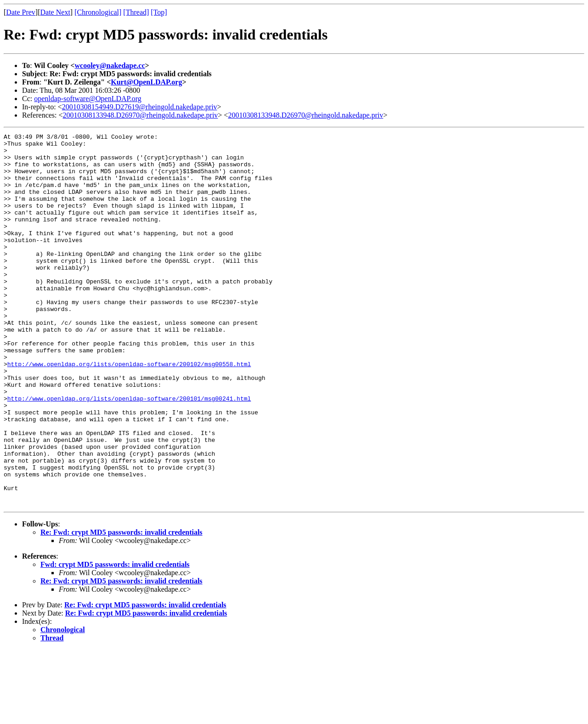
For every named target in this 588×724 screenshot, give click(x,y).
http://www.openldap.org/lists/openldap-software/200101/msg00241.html (129, 452)
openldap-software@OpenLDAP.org (88, 99)
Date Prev (21, 12)
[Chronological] (98, 12)
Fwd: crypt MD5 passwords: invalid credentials (115, 639)
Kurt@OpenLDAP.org (146, 82)
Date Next (55, 12)
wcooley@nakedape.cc (110, 65)
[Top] (159, 12)
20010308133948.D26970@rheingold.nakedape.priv (141, 115)
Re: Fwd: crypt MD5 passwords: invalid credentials (122, 607)
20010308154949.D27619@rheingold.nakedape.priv (140, 107)
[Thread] (136, 12)
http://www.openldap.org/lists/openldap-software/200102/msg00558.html (129, 411)
